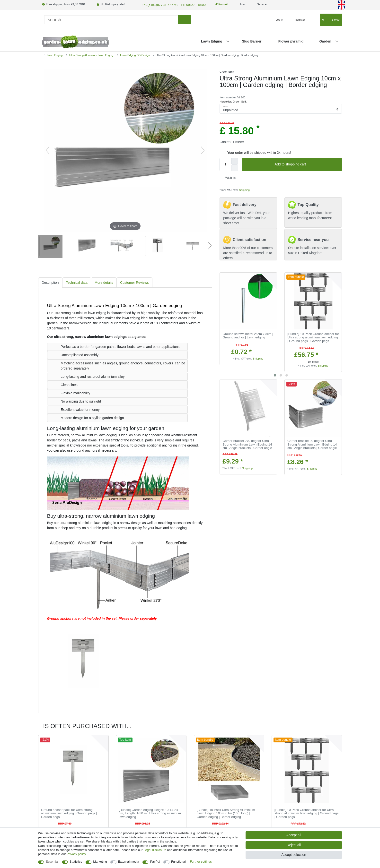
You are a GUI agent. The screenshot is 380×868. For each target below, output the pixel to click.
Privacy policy (76, 854)
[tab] (50, 282)
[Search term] (111, 19)
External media (129, 862)
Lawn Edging (212, 41)
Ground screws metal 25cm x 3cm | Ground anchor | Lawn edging (248, 335)
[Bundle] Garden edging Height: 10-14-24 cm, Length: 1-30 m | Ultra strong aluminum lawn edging (150, 813)
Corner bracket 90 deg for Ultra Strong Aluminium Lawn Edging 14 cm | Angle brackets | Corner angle (312, 444)
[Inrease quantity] (235, 160)
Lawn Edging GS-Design (135, 54)
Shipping (244, 189)
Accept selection (294, 855)
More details (104, 282)
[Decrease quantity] (235, 167)
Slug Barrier (252, 41)
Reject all (294, 845)
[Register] (297, 19)
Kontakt (216, 4)
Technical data (77, 282)
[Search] (184, 19)
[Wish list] (314, 19)
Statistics (76, 862)
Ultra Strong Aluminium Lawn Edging (91, 54)
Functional (178, 862)
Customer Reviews (134, 282)
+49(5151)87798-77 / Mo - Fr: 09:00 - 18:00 (169, 4)
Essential (52, 862)
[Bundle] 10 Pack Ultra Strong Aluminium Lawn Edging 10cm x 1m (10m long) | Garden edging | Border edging (226, 813)
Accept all (294, 835)
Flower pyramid (291, 41)
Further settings (201, 862)
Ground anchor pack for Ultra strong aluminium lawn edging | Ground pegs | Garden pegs (69, 813)
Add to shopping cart (307, 164)
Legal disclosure (155, 850)
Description (50, 282)
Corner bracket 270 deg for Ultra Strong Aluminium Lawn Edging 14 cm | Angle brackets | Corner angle (247, 444)
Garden (326, 41)
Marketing (100, 862)
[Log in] (277, 19)
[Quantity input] (225, 164)
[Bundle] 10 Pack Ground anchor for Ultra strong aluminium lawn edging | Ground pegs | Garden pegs (313, 337)
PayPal (155, 862)
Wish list (229, 177)
